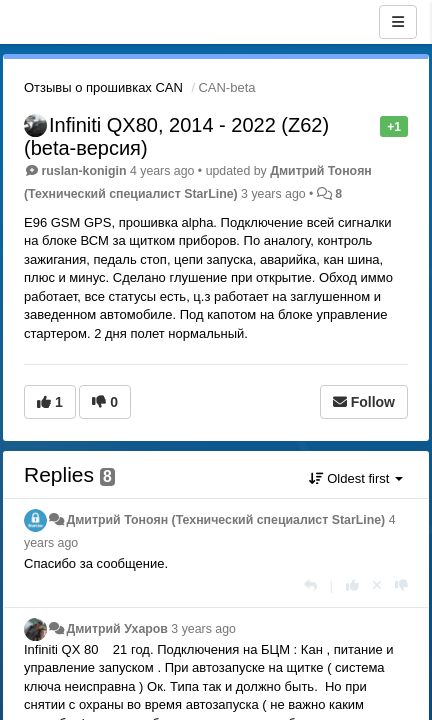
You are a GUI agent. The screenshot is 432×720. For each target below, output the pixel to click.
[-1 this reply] (401, 585)
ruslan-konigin (83, 171)
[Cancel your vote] (377, 585)
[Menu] (398, 22)
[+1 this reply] (352, 585)
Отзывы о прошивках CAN (103, 87)
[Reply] (310, 585)
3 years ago (203, 629)
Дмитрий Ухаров (116, 629)
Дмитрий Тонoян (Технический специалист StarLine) (225, 520)
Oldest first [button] (356, 478)
